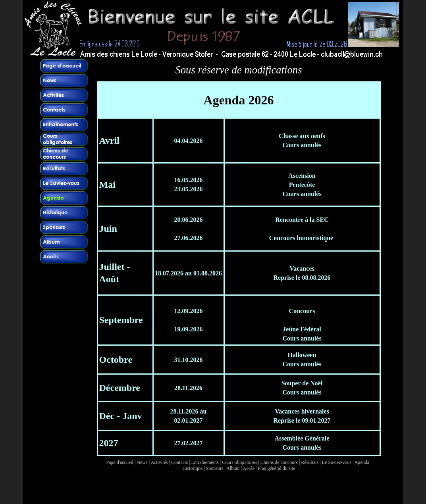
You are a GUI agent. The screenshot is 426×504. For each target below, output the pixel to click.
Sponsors (215, 468)
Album (233, 468)
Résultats (310, 462)
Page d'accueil (120, 462)
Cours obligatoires (239, 462)
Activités (159, 462)
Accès (248, 468)
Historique (193, 468)
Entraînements (205, 462)
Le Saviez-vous (337, 462)
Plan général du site (276, 468)
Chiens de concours (279, 462)
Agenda (362, 462)
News (142, 462)
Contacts (179, 462)
